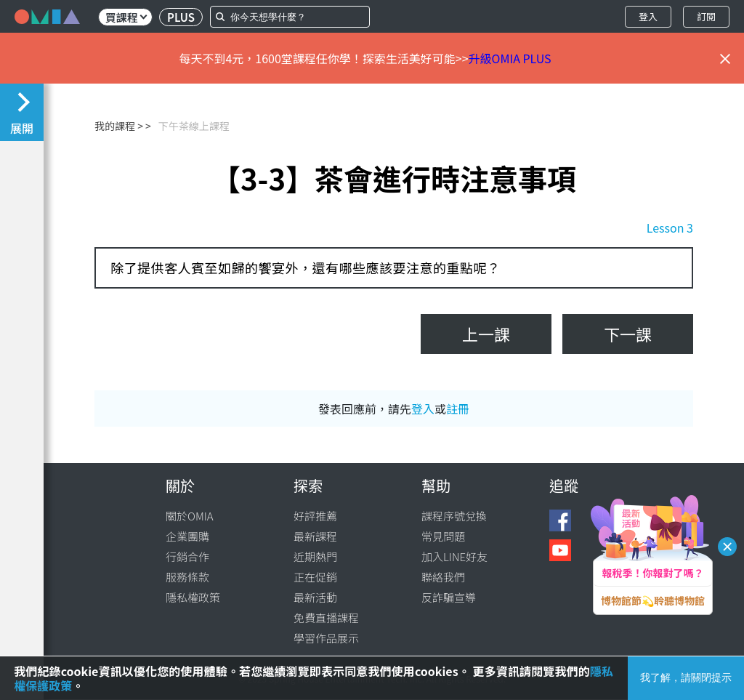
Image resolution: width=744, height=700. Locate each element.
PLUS (181, 17)
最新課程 (315, 536)
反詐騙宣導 (449, 597)
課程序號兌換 (454, 516)
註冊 (458, 409)
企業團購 (187, 536)
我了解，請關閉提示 (686, 677)
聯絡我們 (443, 577)
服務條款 (187, 577)
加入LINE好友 (454, 556)
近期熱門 (315, 556)
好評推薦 (315, 516)
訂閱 (706, 16)
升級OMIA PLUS (510, 58)
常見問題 (443, 536)
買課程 (126, 17)
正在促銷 (315, 577)
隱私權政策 (193, 597)
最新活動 (315, 597)
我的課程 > (119, 126)
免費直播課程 (326, 617)
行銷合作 (187, 556)
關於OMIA (190, 516)
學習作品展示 (326, 638)
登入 (648, 16)
